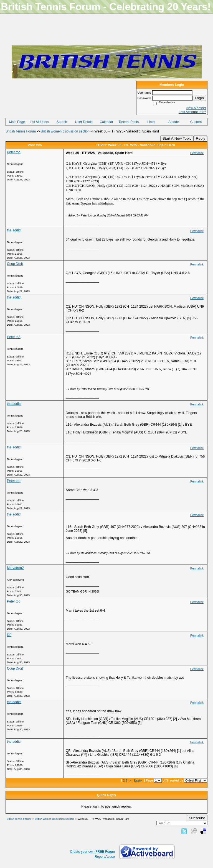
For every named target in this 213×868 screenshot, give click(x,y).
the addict (14, 230)
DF (9, 635)
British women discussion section (65, 131)
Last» (138, 780)
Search (62, 122)
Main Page (17, 122)
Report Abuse (105, 857)
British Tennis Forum (21, 131)
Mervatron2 (15, 568)
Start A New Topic (177, 138)
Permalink (197, 153)
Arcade (174, 122)
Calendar (107, 122)
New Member (196, 108)
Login (199, 98)
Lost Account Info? (192, 112)
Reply (201, 138)
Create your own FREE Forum (92, 852)
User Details (84, 122)
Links (151, 122)
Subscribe (197, 818)
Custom (196, 122)
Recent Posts (129, 122)
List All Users (39, 122)
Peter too (14, 152)
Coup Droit (15, 264)
